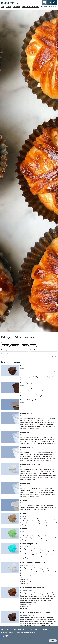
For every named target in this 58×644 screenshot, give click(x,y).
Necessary (6, 635)
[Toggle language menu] (50, 2)
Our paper (9, 7)
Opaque (25, 346)
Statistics (5, 637)
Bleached (6, 346)
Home (3, 7)
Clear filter (54, 357)
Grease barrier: (34, 350)
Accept (53, 641)
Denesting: (4, 350)
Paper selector (17, 7)
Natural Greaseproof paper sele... (30, 7)
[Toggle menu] (45, 3)
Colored (33, 346)
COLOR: (3, 343)
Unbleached (15, 346)
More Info (33, 632)
